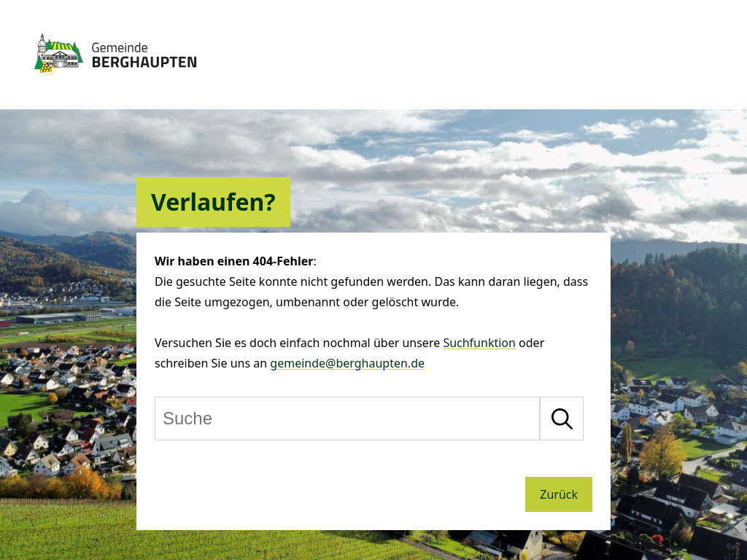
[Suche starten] (562, 419)
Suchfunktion (479, 343)
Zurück (559, 494)
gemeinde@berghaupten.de (347, 363)
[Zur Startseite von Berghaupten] (115, 82)
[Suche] (347, 419)
